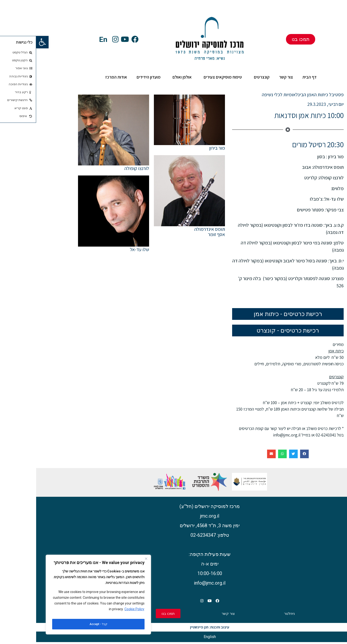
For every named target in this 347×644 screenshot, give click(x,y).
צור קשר (250, 77)
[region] (62, 596)
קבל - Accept (62, 624)
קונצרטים (224, 77)
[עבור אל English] (174, 639)
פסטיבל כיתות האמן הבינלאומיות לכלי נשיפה (267, 95)
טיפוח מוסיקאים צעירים (185, 77)
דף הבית (273, 77)
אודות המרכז (79, 77)
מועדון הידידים (112, 77)
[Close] (110, 562)
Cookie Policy (98, 612)
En (67, 39)
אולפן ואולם (145, 77)
